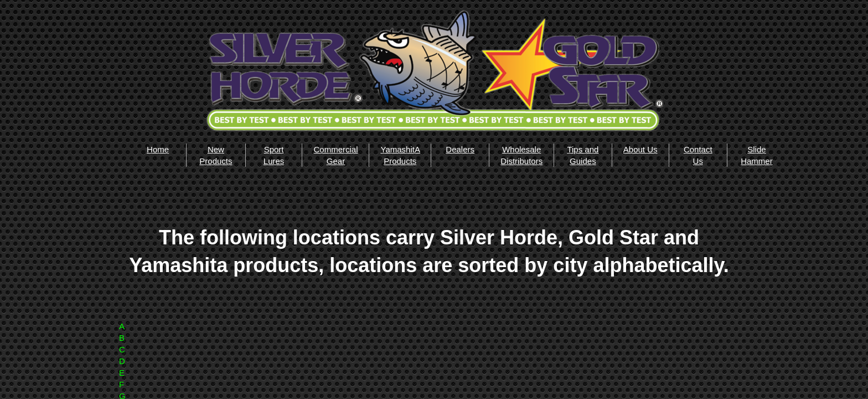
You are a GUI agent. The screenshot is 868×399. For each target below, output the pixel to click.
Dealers (460, 149)
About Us (640, 149)
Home (158, 149)
